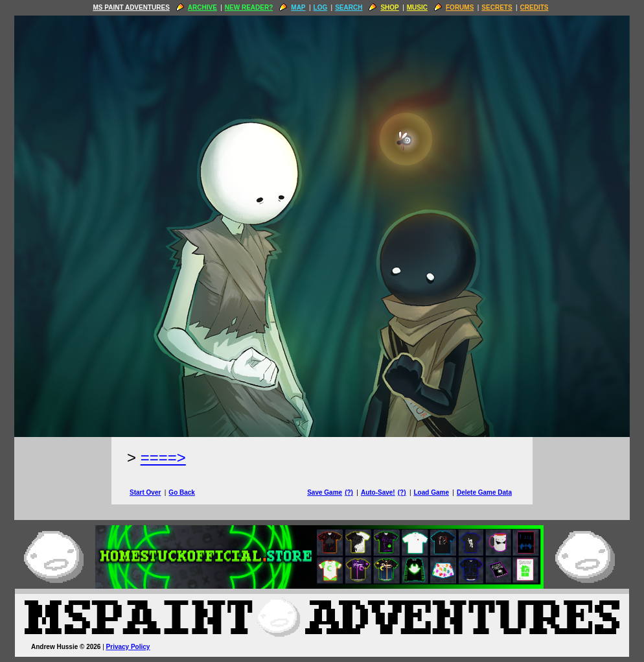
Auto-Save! (378, 492)
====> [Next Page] (163, 457)
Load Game (431, 492)
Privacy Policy (128, 647)
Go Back (182, 492)
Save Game (325, 492)
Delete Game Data (484, 492)
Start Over (145, 492)
